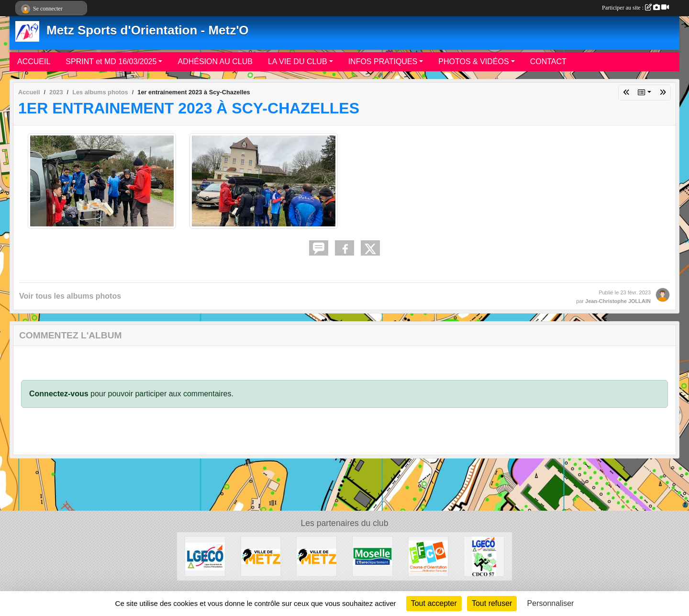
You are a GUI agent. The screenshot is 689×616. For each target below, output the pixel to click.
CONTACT (548, 62)
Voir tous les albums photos (70, 296)
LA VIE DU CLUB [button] (298, 62)
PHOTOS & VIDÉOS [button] (473, 62)
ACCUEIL (34, 62)
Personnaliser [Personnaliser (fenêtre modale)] (551, 603)
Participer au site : (635, 8)
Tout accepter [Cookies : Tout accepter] (434, 603)
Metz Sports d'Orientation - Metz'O (148, 30)
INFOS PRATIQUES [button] (383, 62)
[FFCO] (428, 556)
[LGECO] (205, 556)
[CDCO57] (484, 556)
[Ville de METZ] (261, 556)
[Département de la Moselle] (372, 556)
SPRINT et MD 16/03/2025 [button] (111, 62)
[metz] (317, 556)
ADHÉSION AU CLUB (215, 62)
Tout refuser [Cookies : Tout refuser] (492, 603)
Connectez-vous (59, 394)
